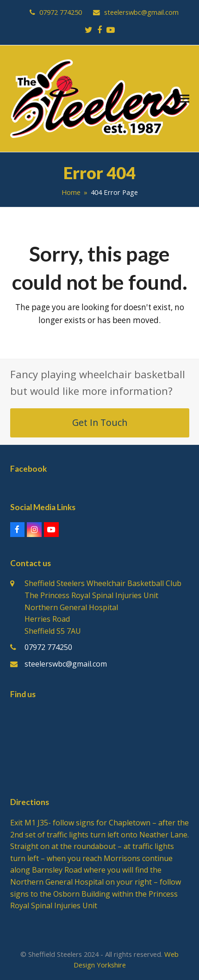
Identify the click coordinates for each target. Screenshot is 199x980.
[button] (184, 99)
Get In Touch (100, 422)
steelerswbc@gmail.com (66, 664)
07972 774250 (48, 647)
